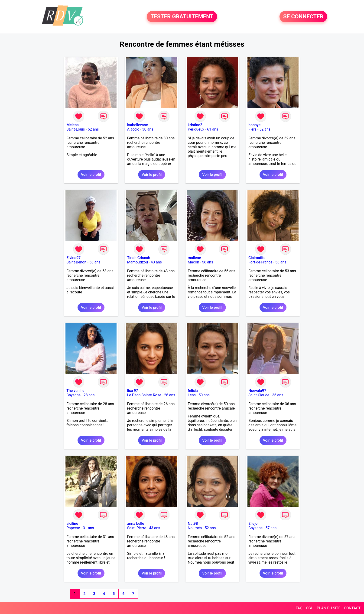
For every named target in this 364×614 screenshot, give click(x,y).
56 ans (208, 262)
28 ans (89, 395)
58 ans (95, 262)
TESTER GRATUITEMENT (182, 17)
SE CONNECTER (303, 17)
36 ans (278, 395)
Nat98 (193, 524)
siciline (72, 524)
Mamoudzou (138, 262)
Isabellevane (138, 125)
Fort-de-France (260, 262)
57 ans (271, 528)
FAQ (299, 608)
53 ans (281, 262)
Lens (192, 395)
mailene (194, 258)
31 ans (88, 528)
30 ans (148, 129)
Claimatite (257, 258)
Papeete (73, 528)
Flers (252, 129)
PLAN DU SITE (329, 608)
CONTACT (352, 608)
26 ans (170, 395)
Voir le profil (91, 175)
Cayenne (73, 395)
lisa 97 (133, 391)
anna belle (136, 524)
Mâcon (193, 262)
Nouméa (195, 528)
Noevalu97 (257, 391)
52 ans (93, 129)
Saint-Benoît (76, 262)
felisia (193, 391)
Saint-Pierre (137, 528)
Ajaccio (133, 129)
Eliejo (253, 524)
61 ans (213, 129)
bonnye (254, 125)
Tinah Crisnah (139, 258)
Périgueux (196, 129)
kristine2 (195, 125)
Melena (73, 125)
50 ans (204, 395)
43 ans (156, 262)
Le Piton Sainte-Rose (144, 395)
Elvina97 (73, 258)
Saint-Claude (259, 395)
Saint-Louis (76, 129)
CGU (310, 608)
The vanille (75, 391)
